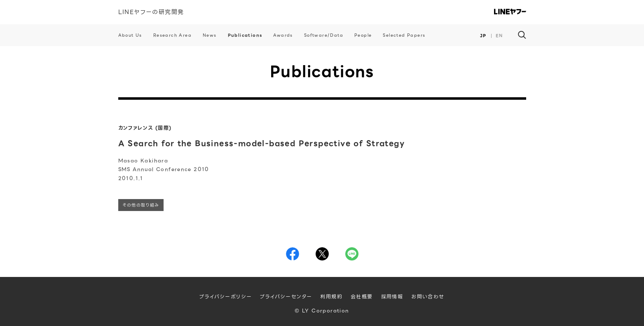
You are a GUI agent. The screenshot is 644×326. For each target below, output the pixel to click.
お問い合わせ (428, 297)
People (363, 35)
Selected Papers (404, 35)
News (210, 35)
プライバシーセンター (286, 297)
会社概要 (362, 297)
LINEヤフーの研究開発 (151, 12)
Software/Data (324, 35)
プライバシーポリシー (226, 297)
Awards (283, 35)
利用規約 (331, 297)
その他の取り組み (141, 205)
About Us (130, 35)
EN (499, 36)
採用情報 (392, 297)
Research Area (172, 35)
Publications (245, 35)
